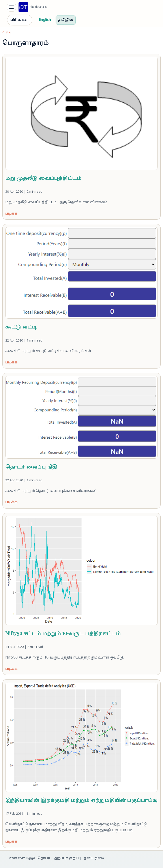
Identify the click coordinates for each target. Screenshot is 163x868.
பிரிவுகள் (20, 20)
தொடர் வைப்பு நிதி (31, 467)
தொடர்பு (45, 858)
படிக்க (11, 214)
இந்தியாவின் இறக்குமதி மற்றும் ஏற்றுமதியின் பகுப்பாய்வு (81, 801)
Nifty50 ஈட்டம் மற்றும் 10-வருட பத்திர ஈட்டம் (63, 634)
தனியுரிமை (94, 858)
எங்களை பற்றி (22, 858)
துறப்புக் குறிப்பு (68, 858)
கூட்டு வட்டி (21, 327)
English (45, 20)
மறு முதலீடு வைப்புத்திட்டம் (43, 179)
